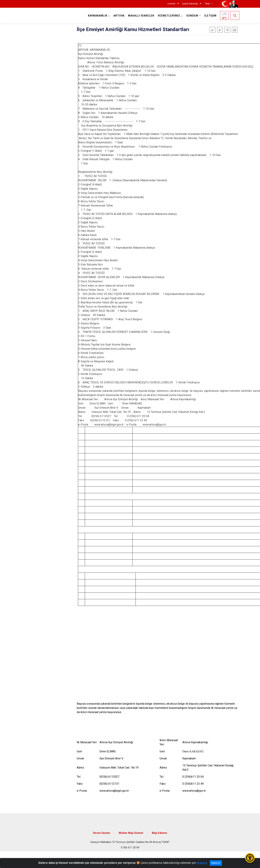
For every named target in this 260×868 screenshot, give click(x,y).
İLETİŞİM (210, 16)
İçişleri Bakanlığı (190, 4)
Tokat (207, 4)
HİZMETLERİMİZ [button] (169, 16)
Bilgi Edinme (159, 833)
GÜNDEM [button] (192, 16)
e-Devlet (171, 4)
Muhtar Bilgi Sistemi (131, 833)
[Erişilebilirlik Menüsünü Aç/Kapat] (250, 858)
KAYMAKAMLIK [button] (98, 16)
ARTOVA (119, 16)
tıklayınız (202, 863)
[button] (227, 30)
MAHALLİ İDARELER (141, 16)
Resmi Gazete (102, 833)
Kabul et (216, 863)
